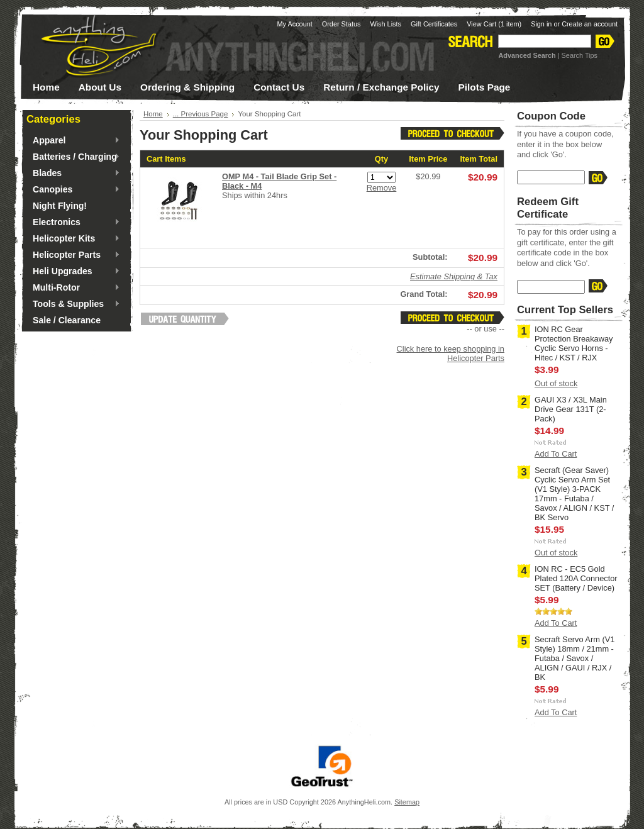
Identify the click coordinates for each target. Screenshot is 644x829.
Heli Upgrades (73, 272)
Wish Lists (386, 24)
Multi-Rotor (73, 288)
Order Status (341, 24)
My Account (295, 24)
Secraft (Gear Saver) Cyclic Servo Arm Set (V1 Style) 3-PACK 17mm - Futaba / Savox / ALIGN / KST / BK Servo (574, 494)
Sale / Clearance (67, 320)
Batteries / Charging (73, 157)
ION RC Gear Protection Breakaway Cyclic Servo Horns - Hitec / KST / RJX (574, 343)
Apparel (73, 141)
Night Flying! (60, 206)
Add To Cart (556, 454)
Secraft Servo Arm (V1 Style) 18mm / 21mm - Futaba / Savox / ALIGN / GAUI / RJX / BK (575, 658)
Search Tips (580, 55)
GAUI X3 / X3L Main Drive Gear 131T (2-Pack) (571, 409)
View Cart (494, 24)
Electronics (73, 223)
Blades (73, 174)
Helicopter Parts (73, 255)
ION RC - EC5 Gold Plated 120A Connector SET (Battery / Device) (576, 578)
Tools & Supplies (73, 304)
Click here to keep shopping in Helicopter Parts (451, 353)
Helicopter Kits (73, 239)
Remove (382, 188)
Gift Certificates (434, 24)
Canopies (73, 190)
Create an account (590, 24)
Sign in (541, 24)
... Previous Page (201, 114)
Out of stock (556, 383)
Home (153, 114)
